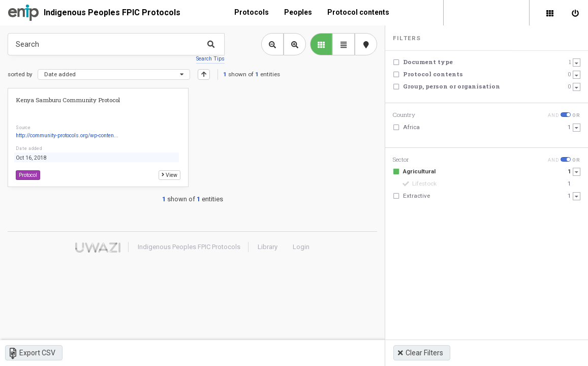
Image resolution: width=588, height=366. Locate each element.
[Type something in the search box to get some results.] (116, 44)
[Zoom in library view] (295, 44)
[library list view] (321, 44)
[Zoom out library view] (272, 44)
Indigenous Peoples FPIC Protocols (112, 12)
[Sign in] (575, 13)
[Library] (550, 13)
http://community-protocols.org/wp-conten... (67, 135)
